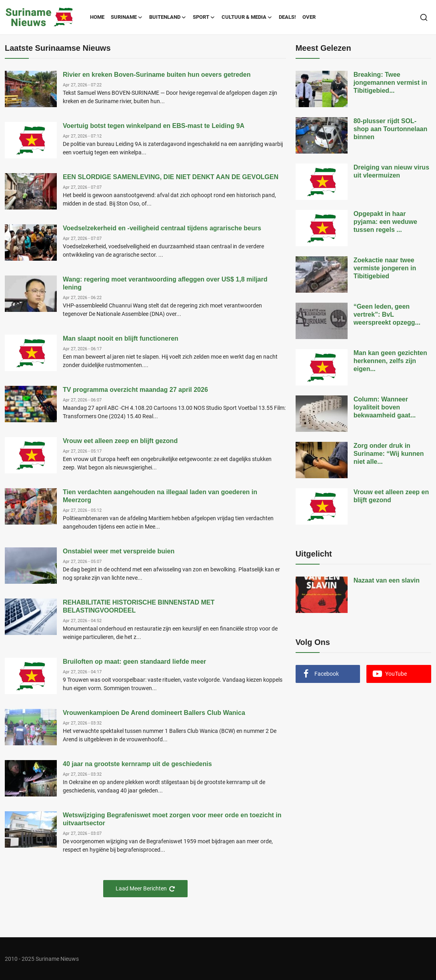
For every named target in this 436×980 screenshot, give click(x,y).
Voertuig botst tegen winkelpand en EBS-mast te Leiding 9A (154, 126)
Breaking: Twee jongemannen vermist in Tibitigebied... (390, 83)
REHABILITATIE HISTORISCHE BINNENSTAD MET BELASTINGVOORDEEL (139, 606)
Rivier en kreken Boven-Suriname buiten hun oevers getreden (157, 75)
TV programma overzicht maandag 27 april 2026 (135, 390)
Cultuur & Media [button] (247, 17)
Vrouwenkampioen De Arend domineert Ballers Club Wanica (154, 713)
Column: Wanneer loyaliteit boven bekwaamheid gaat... (385, 407)
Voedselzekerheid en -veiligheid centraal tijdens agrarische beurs (162, 228)
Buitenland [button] (168, 17)
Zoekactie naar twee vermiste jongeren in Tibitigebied (385, 268)
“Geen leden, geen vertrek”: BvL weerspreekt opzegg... (387, 314)
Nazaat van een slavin (387, 580)
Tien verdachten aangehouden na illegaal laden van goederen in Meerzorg (160, 496)
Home (97, 17)
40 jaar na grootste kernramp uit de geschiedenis (137, 764)
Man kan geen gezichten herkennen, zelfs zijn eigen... (390, 361)
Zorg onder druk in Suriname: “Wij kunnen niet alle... (389, 454)
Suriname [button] (127, 17)
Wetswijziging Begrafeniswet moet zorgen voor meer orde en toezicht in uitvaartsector (172, 819)
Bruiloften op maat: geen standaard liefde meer (134, 662)
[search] (424, 17)
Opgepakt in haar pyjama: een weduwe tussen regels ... (385, 222)
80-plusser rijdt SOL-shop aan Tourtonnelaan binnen (391, 129)
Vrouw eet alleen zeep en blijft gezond (120, 441)
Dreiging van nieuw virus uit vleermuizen (391, 171)
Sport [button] (204, 17)
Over (309, 17)
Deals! (287, 17)
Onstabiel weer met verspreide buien (119, 551)
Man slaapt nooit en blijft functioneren (121, 338)
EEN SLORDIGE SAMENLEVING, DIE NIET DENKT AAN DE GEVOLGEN (171, 177)
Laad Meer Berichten (145, 889)
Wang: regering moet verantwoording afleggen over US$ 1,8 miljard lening (165, 283)
